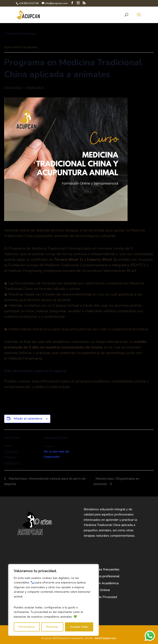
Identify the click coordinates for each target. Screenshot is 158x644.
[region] (53, 600)
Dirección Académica (103, 583)
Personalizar (27, 627)
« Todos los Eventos (20, 34)
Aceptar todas (79, 627)
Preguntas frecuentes (103, 569)
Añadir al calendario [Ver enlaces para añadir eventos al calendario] (28, 419)
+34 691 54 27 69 (29, 3)
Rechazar (52, 627)
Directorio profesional (103, 576)
